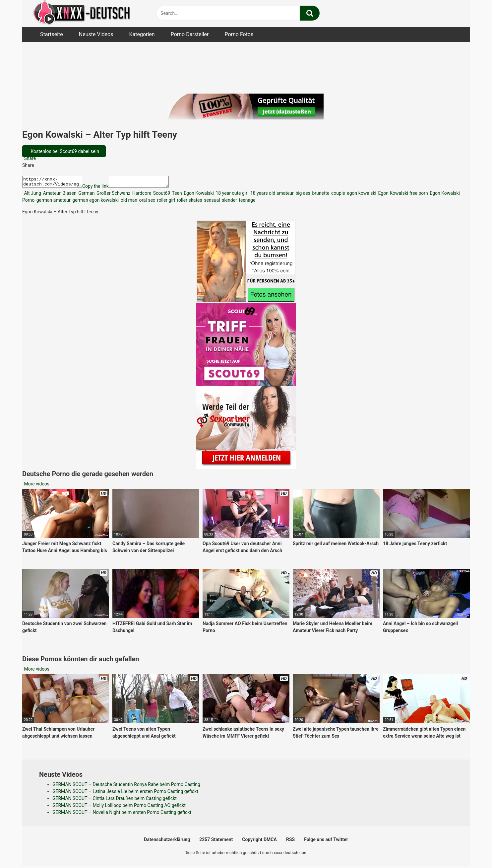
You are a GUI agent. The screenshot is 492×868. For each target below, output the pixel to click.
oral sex (147, 202)
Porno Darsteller (190, 34)
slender (229, 202)
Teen (176, 195)
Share (29, 158)
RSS (290, 841)
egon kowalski (361, 195)
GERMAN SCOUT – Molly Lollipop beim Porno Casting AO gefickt (119, 807)
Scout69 (161, 195)
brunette (320, 195)
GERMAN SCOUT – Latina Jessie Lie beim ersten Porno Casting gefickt (125, 793)
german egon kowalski (95, 202)
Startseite (52, 34)
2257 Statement (216, 841)
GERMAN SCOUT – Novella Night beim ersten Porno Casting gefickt (122, 814)
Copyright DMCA (259, 841)
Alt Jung (32, 195)
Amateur (51, 195)
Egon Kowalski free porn (402, 195)
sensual (212, 202)
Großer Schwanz (113, 195)
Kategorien (142, 34)
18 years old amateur (271, 195)
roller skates (189, 202)
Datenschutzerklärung (167, 841)
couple (338, 195)
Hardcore (141, 195)
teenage (247, 202)
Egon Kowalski (198, 195)
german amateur (53, 202)
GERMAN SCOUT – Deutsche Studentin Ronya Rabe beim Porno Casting (126, 786)
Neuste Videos (96, 34)
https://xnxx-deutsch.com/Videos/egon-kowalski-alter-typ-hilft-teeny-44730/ (56, 183)
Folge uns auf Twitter (326, 841)
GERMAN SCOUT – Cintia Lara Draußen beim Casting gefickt (115, 800)
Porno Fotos (239, 34)
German (86, 195)
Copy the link (102, 188)
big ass (302, 195)
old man (128, 202)
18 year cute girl (231, 195)
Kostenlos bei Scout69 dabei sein (64, 151)
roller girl (165, 202)
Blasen (69, 195)
